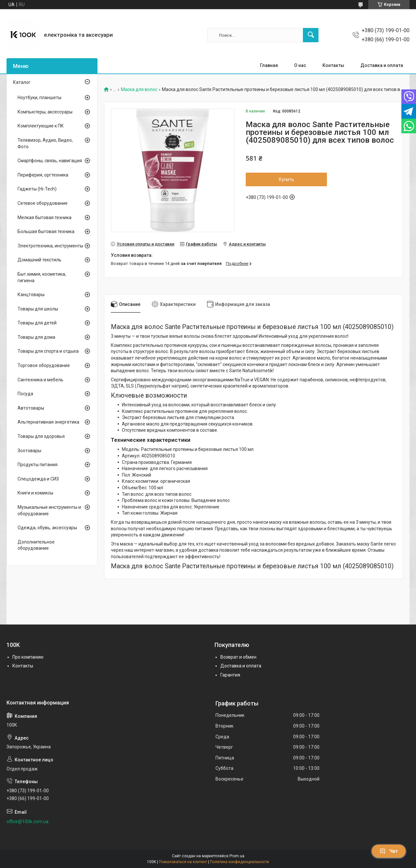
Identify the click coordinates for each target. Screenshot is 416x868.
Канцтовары (31, 295)
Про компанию (28, 657)
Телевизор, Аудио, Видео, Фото (45, 143)
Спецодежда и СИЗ (38, 479)
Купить (286, 179)
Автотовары (31, 408)
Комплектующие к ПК (41, 126)
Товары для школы (38, 309)
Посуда (25, 394)
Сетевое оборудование (43, 203)
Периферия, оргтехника (43, 175)
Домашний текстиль (39, 260)
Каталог (22, 82)
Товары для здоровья (41, 436)
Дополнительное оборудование (36, 545)
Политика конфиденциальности (240, 862)
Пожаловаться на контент (183, 862)
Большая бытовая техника (46, 231)
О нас (300, 65)
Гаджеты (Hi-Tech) (37, 189)
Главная (269, 65)
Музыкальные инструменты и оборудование (49, 510)
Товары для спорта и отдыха (48, 351)
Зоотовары (29, 451)
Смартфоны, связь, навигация (50, 161)
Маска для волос (139, 90)
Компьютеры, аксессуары (45, 112)
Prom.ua (237, 856)
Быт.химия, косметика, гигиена (42, 277)
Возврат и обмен (238, 657)
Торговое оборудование (44, 365)
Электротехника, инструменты (50, 246)
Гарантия (230, 675)
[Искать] (311, 35)
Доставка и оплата (382, 65)
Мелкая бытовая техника (45, 217)
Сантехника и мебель (40, 380)
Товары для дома (36, 337)
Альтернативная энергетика (48, 422)
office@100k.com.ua (27, 822)
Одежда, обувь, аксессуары (47, 528)
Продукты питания (38, 465)
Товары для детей (37, 323)
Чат (389, 851)
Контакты (333, 65)
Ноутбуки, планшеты (39, 98)
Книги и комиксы (35, 493)
